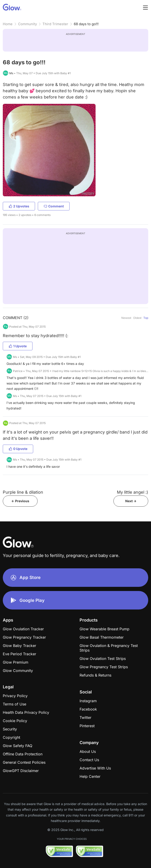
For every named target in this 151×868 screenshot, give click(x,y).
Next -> (131, 501)
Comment (54, 206)
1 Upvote (18, 346)
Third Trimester (55, 24)
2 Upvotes (19, 206)
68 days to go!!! (86, 24)
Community (27, 24)
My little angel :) (133, 492)
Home (8, 24)
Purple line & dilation (23, 492)
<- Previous (20, 501)
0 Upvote (18, 449)
